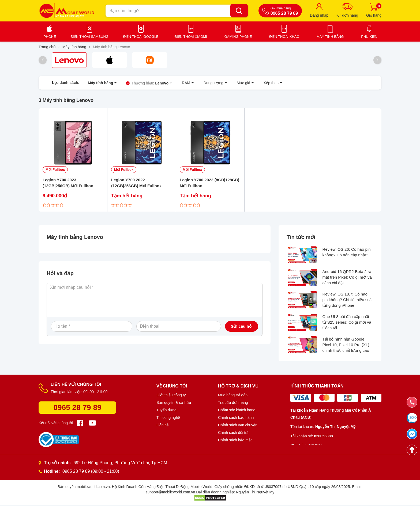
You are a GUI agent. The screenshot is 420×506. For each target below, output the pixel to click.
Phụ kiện (369, 37)
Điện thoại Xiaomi (191, 37)
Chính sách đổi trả (233, 433)
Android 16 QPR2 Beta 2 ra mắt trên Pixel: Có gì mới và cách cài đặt (347, 278)
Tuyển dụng (166, 411)
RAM (184, 83)
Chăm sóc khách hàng (237, 411)
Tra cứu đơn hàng (233, 403)
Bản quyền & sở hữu (174, 403)
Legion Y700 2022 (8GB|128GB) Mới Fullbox (209, 183)
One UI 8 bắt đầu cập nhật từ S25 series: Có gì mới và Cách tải (347, 323)
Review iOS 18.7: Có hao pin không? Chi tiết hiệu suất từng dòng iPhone (347, 300)
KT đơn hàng (347, 15)
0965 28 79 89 (77, 408)
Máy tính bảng (330, 37)
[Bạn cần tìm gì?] (239, 11)
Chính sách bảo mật (235, 441)
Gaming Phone (238, 37)
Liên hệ (163, 426)
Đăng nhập (319, 15)
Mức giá (237, 83)
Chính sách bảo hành (236, 418)
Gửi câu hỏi (242, 327)
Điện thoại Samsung (90, 37)
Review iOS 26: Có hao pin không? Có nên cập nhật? (346, 253)
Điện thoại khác (284, 37)
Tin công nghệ (168, 418)
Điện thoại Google (141, 37)
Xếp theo (263, 83)
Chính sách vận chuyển (238, 426)
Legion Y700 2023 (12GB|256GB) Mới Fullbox (68, 183)
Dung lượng (209, 83)
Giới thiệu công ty (171, 396)
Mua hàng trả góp (233, 396)
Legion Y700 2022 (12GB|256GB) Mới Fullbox (136, 183)
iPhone (49, 37)
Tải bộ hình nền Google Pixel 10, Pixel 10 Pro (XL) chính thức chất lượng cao (346, 345)
